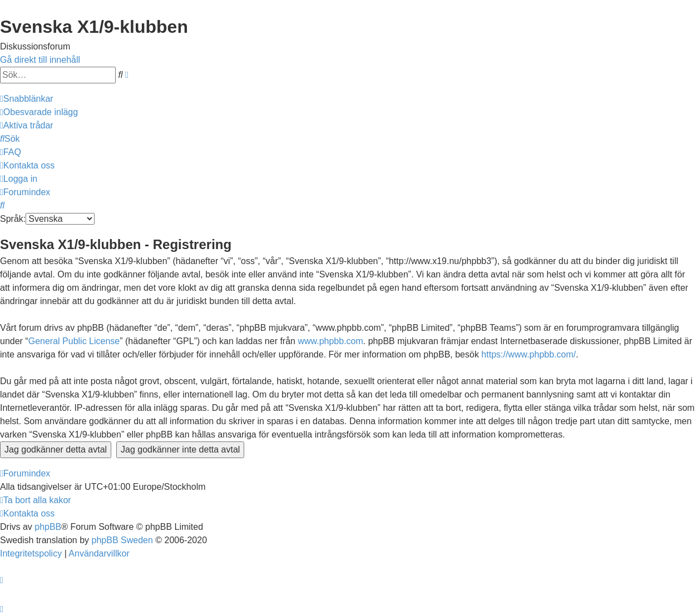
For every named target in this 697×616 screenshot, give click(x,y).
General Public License (74, 341)
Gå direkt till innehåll (40, 60)
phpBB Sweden (122, 540)
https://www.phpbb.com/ (528, 354)
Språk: (13, 219)
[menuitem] (39, 112)
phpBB (48, 527)
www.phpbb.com (330, 341)
